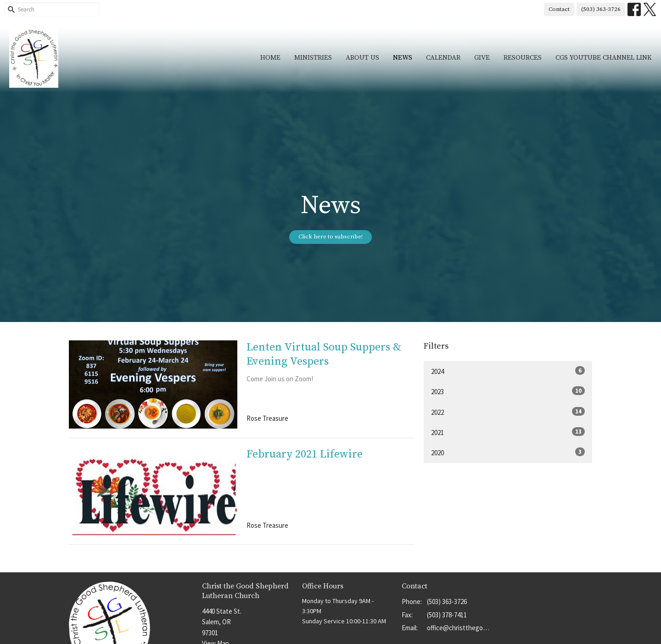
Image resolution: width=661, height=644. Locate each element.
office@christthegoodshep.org (460, 628)
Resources (523, 58)
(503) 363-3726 (601, 9)
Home (270, 58)
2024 (508, 371)
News (403, 58)
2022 (508, 412)
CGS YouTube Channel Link (604, 58)
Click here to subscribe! (330, 237)
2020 (508, 452)
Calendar (443, 58)
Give (482, 58)
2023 (508, 391)
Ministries (313, 58)
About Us (362, 58)
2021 (508, 432)
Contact (559, 9)
